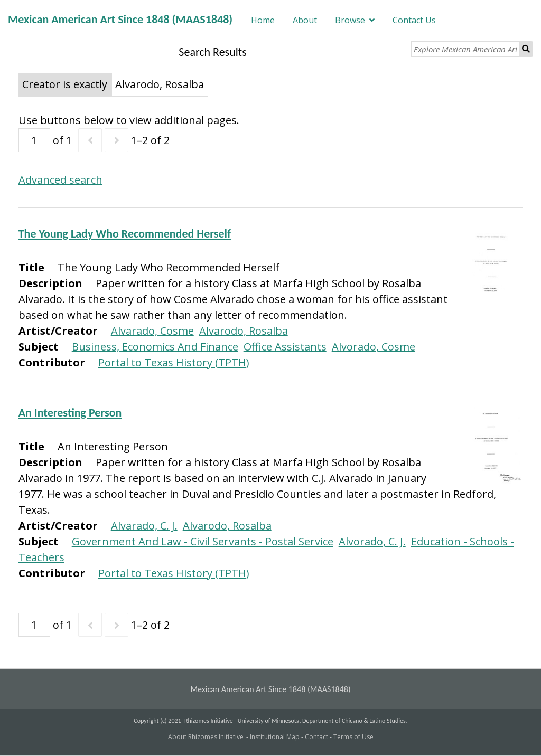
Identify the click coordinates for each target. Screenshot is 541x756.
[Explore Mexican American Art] (465, 49)
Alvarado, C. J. (144, 526)
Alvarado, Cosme (152, 331)
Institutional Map (275, 737)
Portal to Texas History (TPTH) (174, 362)
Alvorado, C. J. (372, 541)
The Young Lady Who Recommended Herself (125, 234)
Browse (350, 20)
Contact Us (414, 20)
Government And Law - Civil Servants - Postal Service (203, 541)
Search (526, 49)
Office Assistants (285, 347)
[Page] (34, 140)
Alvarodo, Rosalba (244, 331)
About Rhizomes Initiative (206, 737)
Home (263, 20)
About (305, 20)
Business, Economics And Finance (155, 347)
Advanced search (60, 180)
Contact (316, 737)
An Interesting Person (70, 413)
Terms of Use (353, 737)
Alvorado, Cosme (374, 347)
